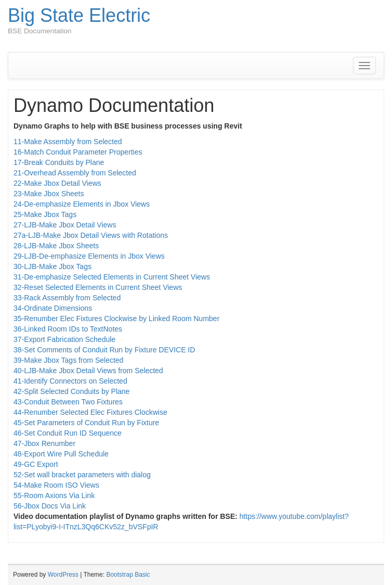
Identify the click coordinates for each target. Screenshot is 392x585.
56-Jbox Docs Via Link (50, 506)
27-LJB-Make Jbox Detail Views (65, 225)
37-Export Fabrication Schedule (64, 339)
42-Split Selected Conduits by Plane (71, 391)
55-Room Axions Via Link (54, 495)
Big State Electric (79, 15)
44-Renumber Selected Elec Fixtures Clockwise (90, 412)
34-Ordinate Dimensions (53, 308)
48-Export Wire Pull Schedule (61, 454)
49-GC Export (36, 464)
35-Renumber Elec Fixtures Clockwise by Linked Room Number (116, 319)
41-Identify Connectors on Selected (70, 381)
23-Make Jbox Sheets (49, 194)
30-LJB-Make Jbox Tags (53, 266)
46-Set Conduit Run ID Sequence (68, 433)
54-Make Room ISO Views (56, 485)
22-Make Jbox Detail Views (57, 183)
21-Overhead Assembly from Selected (75, 173)
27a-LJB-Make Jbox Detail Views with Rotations (91, 235)
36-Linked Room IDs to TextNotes (68, 329)
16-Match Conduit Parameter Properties (78, 152)
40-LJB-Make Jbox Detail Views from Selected (88, 371)
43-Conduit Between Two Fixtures (68, 402)
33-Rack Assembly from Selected (67, 298)
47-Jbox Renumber (44, 443)
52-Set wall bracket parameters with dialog (82, 475)
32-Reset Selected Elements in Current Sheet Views (98, 287)
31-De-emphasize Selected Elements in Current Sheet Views (112, 277)
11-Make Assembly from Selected (68, 142)
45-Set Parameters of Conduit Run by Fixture (86, 423)
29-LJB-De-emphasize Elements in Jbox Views (89, 256)
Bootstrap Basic (128, 575)
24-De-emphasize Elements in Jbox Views (82, 204)
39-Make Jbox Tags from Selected (68, 360)
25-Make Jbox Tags (45, 214)
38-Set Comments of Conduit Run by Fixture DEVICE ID (104, 350)
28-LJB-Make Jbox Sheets (56, 246)
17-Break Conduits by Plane (59, 162)
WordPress (63, 575)
